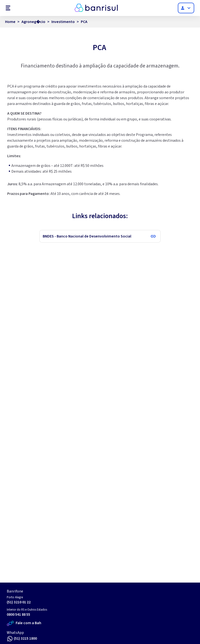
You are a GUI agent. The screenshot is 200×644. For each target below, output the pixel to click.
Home (10, 22)
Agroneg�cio (33, 22)
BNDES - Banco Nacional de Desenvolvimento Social (87, 236)
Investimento (63, 22)
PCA (84, 22)
